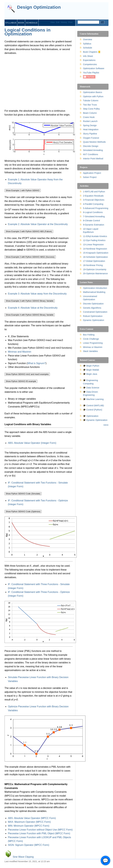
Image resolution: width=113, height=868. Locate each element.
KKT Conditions (91, 154)
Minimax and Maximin (20, 352)
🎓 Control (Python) (93, 410)
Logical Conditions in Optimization (27, 32)
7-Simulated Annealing (94, 216)
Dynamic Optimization (94, 320)
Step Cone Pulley (91, 109)
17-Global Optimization (94, 261)
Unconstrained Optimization (90, 298)
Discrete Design (91, 146)
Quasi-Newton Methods (94, 142)
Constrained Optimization (95, 312)
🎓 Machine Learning (93, 399)
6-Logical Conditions (93, 212)
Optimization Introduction (95, 288)
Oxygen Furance (91, 138)
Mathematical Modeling (94, 292)
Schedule (32, 23)
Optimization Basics (93, 92)
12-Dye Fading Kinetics (94, 240)
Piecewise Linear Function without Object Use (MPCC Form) (40, 830)
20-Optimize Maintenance (95, 273)
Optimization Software (94, 68)
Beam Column (90, 113)
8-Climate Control (91, 221)
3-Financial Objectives (94, 200)
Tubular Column (91, 101)
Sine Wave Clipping (23, 857)
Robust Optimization (93, 316)
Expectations (89, 60)
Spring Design (90, 125)
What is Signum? (37, 363)
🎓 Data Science (91, 388)
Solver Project (90, 177)
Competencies (90, 64)
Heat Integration (91, 129)
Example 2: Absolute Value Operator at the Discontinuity (38, 224)
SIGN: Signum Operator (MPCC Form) (28, 845)
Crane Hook (89, 117)
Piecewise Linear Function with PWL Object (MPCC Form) (39, 833)
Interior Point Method (93, 159)
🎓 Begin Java (90, 374)
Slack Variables (90, 351)
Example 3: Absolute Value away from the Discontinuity (37, 294)
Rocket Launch (90, 121)
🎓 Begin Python (91, 366)
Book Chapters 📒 (92, 52)
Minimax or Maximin (93, 347)
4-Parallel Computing (93, 204)
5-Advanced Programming (96, 208)
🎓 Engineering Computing (90, 382)
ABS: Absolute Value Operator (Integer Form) (32, 443)
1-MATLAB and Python (94, 192)
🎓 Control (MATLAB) (93, 405)
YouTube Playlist (91, 73)
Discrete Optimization (93, 304)
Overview (88, 39)
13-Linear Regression (93, 245)
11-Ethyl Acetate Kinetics (95, 236)
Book (21, 23)
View (53, 22)
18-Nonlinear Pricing (93, 265)
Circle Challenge (91, 339)
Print (70, 22)
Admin (106, 425)
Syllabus (11, 23)
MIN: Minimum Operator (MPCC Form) (29, 826)
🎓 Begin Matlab (91, 370)
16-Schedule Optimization (95, 257)
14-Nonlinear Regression (95, 249)
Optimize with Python (93, 96)
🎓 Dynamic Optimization (95, 420)
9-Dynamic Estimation (94, 225)
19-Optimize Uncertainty (95, 269)
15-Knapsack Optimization (96, 253)
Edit (58, 22)
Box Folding (89, 335)
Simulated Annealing (93, 150)
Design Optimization (39, 7)
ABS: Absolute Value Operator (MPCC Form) (32, 818)
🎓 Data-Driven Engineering (90, 393)
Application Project (92, 173)
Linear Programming (93, 343)
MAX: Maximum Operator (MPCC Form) (29, 822)
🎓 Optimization (91, 416)
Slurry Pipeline (90, 134)
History (64, 22)
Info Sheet (88, 56)
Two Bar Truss (90, 105)
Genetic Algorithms (92, 308)
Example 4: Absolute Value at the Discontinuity (33, 308)
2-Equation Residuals (93, 196)
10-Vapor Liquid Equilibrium (91, 231)
